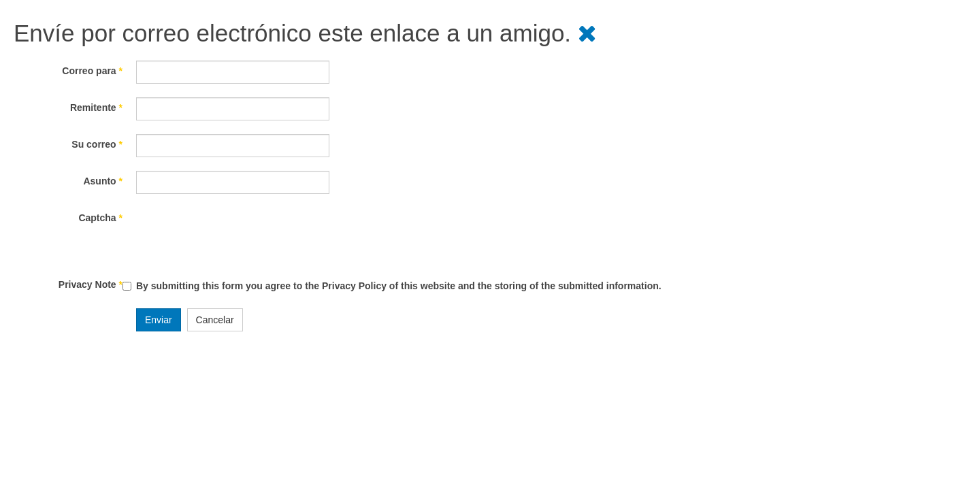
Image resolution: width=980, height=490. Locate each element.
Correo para (92, 71)
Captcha (100, 218)
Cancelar (215, 320)
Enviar (159, 320)
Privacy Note (91, 284)
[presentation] (240, 234)
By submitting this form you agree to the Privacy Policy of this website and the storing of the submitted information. (399, 286)
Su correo (97, 144)
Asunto (103, 181)
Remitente (96, 108)
